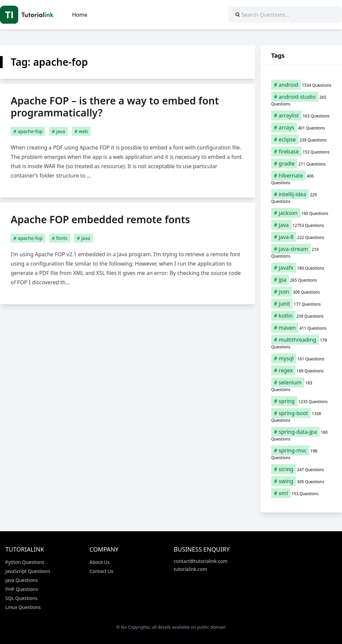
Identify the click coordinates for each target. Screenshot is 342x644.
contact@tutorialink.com (201, 561)
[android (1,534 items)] (301, 85)
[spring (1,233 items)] (301, 401)
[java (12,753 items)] (301, 225)
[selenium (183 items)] (301, 386)
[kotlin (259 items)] (301, 316)
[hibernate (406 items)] (301, 179)
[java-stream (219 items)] (301, 252)
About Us (100, 562)
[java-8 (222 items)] (301, 237)
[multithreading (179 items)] (301, 343)
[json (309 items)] (301, 292)
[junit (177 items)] (301, 304)
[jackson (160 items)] (301, 213)
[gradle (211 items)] (301, 164)
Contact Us (101, 571)
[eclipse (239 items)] (301, 139)
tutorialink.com (190, 569)
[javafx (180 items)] (301, 268)
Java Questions (22, 580)
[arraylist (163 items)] (301, 115)
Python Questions (25, 562)
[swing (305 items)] (301, 481)
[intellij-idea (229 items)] (301, 198)
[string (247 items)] (301, 469)
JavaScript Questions (28, 571)
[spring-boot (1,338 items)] (301, 416)
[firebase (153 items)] (301, 151)
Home (80, 15)
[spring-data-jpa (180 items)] (301, 435)
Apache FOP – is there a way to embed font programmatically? (115, 107)
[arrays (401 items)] (301, 127)
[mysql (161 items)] (301, 358)
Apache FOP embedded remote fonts (100, 219)
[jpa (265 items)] (301, 280)
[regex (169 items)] (301, 370)
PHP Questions (22, 589)
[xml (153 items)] (301, 493)
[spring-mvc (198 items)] (301, 454)
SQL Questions (21, 598)
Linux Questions (23, 607)
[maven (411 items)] (301, 328)
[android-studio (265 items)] (301, 100)
